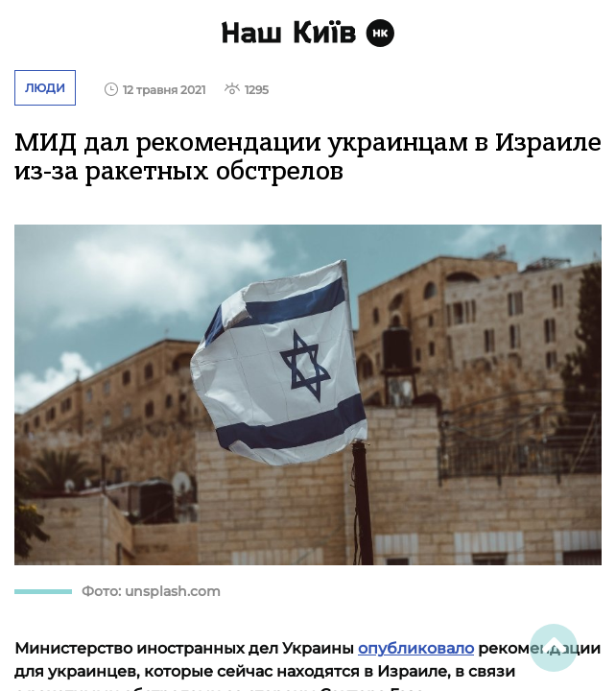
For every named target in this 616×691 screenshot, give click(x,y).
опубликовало (416, 648)
